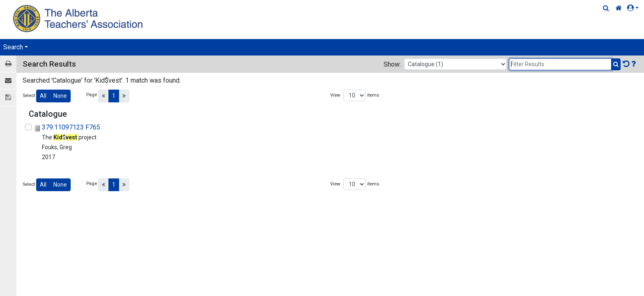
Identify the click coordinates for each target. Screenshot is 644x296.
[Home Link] (619, 8)
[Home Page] (79, 18)
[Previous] (103, 96)
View (335, 95)
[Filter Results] (560, 64)
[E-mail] (8, 81)
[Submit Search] (616, 64)
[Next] (124, 96)
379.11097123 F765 (71, 127)
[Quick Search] (606, 8)
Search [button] (13, 47)
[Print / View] (8, 64)
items (373, 95)
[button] (635, 8)
